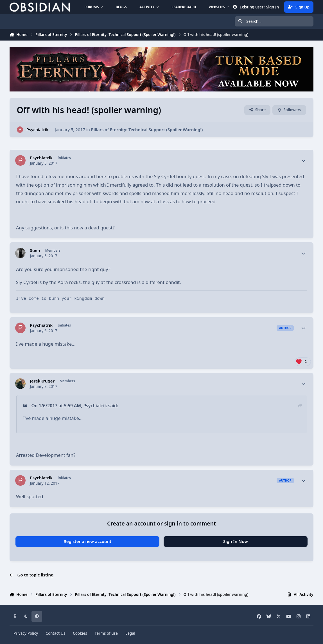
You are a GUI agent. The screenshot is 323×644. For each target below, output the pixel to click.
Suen (35, 250)
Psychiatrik (37, 129)
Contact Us (55, 633)
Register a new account (87, 541)
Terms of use (106, 633)
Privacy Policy (26, 633)
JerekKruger (42, 381)
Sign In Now (236, 541)
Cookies (80, 633)
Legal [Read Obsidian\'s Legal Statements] (130, 633)
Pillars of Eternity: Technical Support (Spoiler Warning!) (147, 129)
